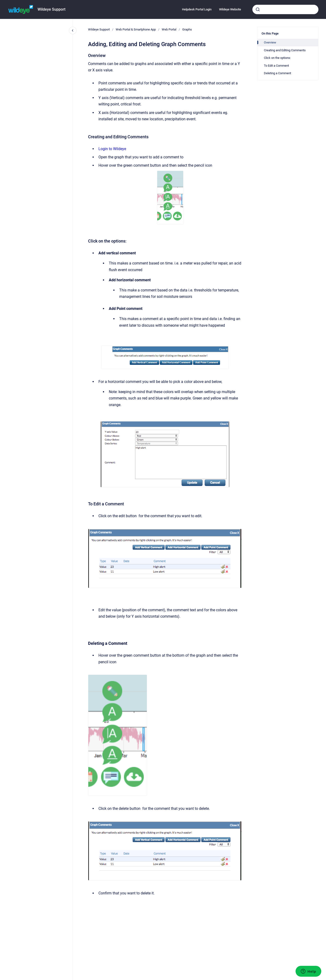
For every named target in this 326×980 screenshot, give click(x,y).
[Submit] (258, 9)
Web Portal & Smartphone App (136, 29)
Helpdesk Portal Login (197, 9)
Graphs (187, 29)
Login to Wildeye (112, 149)
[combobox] (285, 9)
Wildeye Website (230, 9)
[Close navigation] (73, 30)
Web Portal (169, 29)
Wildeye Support (51, 9)
